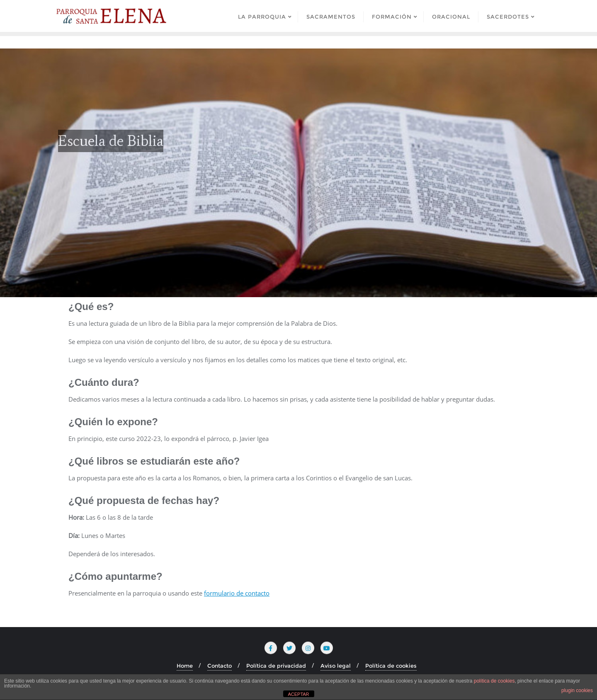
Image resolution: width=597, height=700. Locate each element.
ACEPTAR (298, 694)
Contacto (220, 666)
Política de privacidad (276, 666)
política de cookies (494, 681)
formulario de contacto (237, 593)
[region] (298, 173)
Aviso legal (336, 666)
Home (185, 666)
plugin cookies (577, 690)
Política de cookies (391, 666)
